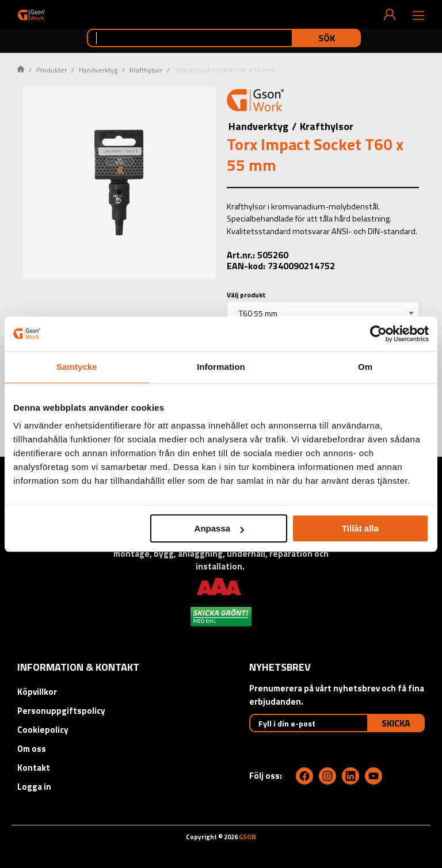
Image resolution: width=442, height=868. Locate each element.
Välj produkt (246, 295)
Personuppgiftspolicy (61, 711)
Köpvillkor (37, 692)
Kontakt (34, 768)
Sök (327, 38)
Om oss (32, 749)
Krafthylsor (146, 70)
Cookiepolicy (43, 730)
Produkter (52, 70)
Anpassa (220, 528)
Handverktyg (98, 70)
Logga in (34, 787)
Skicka (396, 723)
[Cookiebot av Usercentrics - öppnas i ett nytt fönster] (378, 334)
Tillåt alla (360, 528)
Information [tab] (221, 367)
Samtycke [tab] (77, 367)
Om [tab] (365, 367)
